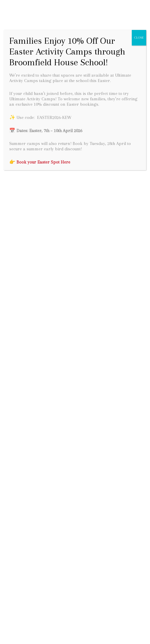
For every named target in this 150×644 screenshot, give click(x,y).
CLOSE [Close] (139, 38)
